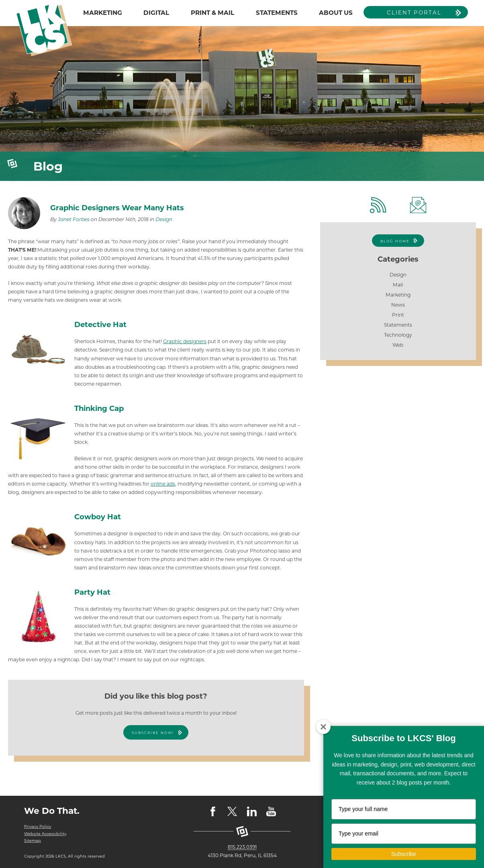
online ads (163, 484)
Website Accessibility (45, 834)
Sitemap (33, 841)
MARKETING (103, 13)
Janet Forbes (74, 219)
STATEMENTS (277, 13)
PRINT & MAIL (212, 13)
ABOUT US (336, 13)
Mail (398, 285)
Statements (398, 325)
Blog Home (395, 241)
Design (164, 219)
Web (398, 345)
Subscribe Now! (153, 733)
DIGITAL (156, 13)
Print (398, 315)
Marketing (398, 295)
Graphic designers (185, 341)
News (398, 305)
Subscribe (404, 854)
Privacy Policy (38, 826)
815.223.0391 (242, 847)
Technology (398, 335)
